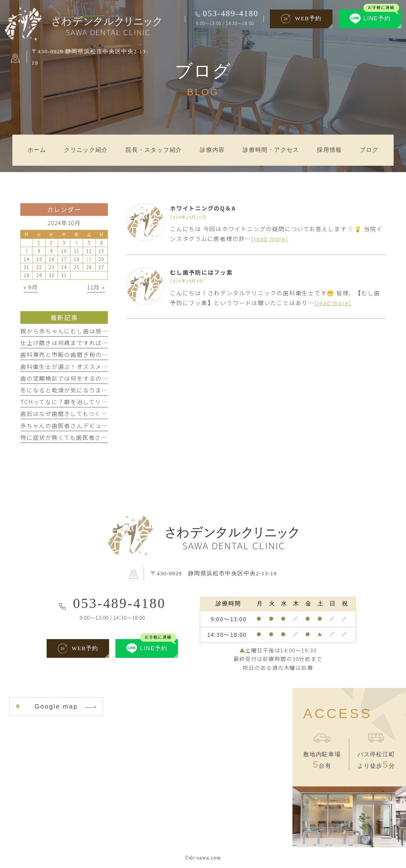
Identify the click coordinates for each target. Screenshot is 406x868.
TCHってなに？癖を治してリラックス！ (76, 402)
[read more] (270, 238)
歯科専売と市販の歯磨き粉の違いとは (74, 354)
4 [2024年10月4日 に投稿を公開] (77, 243)
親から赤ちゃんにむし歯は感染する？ (74, 331)
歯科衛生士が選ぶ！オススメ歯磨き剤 (74, 366)
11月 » (96, 287)
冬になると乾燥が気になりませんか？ (73, 390)
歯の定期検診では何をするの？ (64, 378)
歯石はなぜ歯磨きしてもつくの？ (67, 413)
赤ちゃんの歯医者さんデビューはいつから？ (83, 425)
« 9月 (31, 287)
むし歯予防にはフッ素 (201, 272)
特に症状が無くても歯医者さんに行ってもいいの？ (92, 437)
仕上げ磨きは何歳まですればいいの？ (74, 343)
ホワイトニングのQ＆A (203, 208)
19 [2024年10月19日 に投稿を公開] (89, 259)
